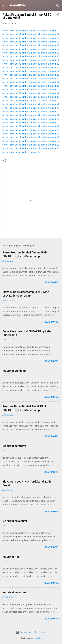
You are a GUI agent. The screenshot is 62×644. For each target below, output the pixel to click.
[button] (58, 15)
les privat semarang (15, 592)
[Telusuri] (58, 6)
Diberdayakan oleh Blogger (31, 632)
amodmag (18, 5)
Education (38, 638)
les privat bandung (14, 371)
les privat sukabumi (15, 521)
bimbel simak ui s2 (12, 31)
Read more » (52, 282)
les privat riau (11, 557)
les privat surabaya (14, 446)
